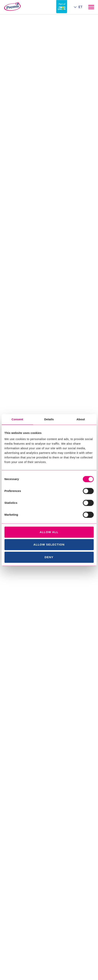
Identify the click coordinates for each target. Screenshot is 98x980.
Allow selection (49, 544)
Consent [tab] (17, 419)
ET (81, 7)
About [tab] (81, 419)
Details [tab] (49, 419)
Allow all (49, 532)
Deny (49, 557)
